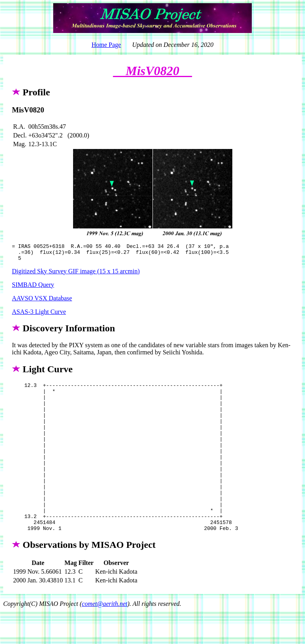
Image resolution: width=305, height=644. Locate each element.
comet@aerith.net (105, 637)
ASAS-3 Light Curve (39, 315)
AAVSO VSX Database (42, 302)
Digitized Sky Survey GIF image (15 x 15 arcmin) (76, 275)
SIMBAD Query (33, 288)
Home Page (106, 45)
